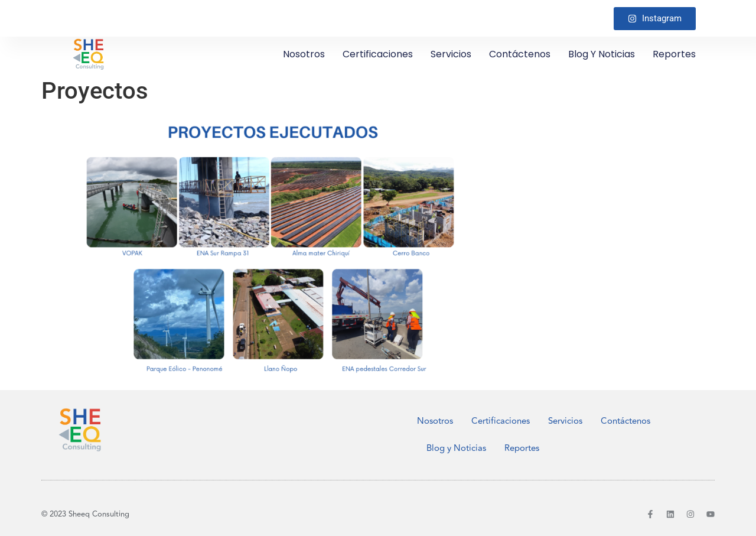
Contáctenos (520, 54)
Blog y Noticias (602, 54)
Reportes (674, 54)
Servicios (451, 54)
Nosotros (304, 54)
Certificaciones (378, 54)
